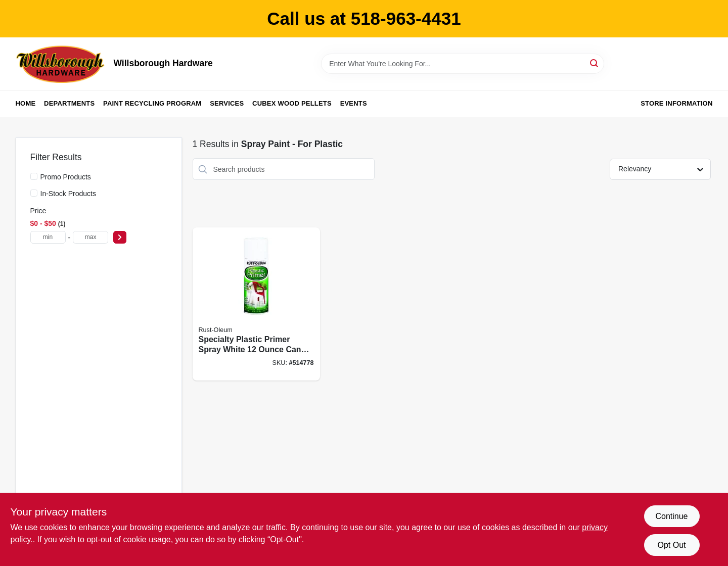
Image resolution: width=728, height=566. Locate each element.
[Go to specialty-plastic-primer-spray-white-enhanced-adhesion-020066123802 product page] (256, 304)
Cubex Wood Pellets (292, 103)
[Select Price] (120, 237)
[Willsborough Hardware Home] (61, 64)
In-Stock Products (69, 194)
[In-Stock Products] (34, 193)
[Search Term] (463, 64)
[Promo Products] (34, 176)
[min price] (48, 237)
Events (354, 103)
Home (26, 103)
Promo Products (66, 177)
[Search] (595, 63)
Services (227, 103)
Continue (671, 516)
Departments (69, 103)
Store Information (676, 103)
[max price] (90, 237)
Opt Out (671, 545)
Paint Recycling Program (152, 103)
